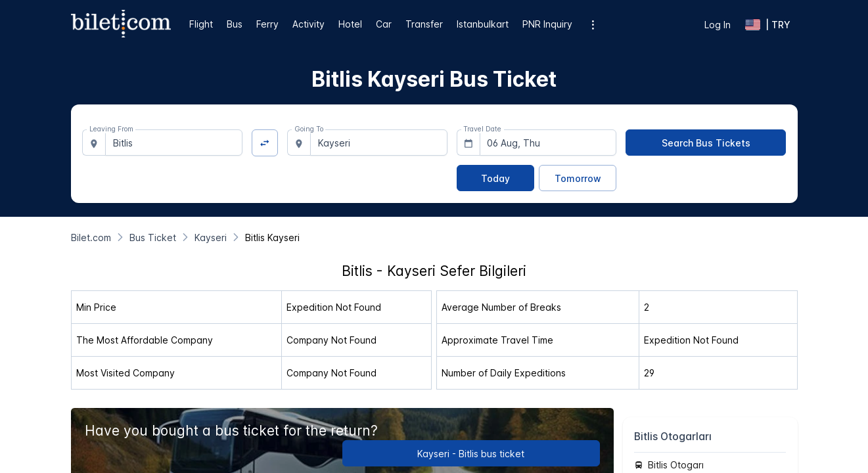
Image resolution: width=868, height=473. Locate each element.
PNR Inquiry (547, 24)
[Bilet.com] (91, 237)
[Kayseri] (211, 237)
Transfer (424, 24)
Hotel (350, 24)
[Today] (495, 178)
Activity (308, 24)
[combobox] (174, 143)
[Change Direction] (265, 143)
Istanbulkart (483, 24)
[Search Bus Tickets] (706, 143)
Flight (201, 24)
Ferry (267, 24)
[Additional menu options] (593, 25)
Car (384, 24)
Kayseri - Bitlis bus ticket (471, 454)
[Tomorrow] (578, 178)
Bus (235, 24)
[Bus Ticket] (153, 237)
